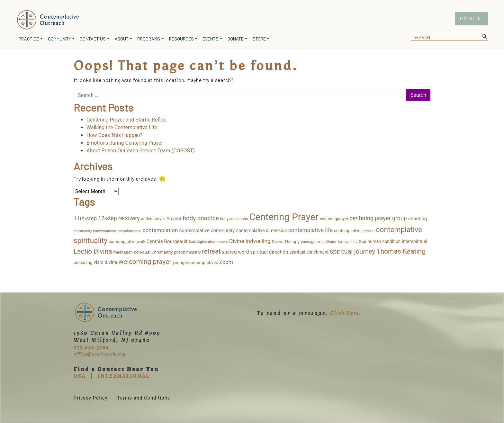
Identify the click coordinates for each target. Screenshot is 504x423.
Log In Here (472, 19)
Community (59, 39)
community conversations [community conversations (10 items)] (95, 231)
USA (80, 376)
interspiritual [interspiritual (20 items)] (414, 241)
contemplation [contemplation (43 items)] (160, 230)
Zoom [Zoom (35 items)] (226, 262)
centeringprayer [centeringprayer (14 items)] (334, 219)
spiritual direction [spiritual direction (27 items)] (269, 252)
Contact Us (93, 39)
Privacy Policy (91, 398)
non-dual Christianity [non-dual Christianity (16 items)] (153, 252)
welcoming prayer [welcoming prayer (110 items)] (145, 262)
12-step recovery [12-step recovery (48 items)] (119, 218)
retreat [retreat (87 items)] (211, 251)
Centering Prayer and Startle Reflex (126, 120)
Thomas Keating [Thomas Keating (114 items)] (401, 251)
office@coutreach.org (100, 354)
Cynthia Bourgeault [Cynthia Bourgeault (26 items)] (167, 241)
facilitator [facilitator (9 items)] (329, 242)
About (122, 39)
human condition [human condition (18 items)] (384, 241)
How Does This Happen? (114, 135)
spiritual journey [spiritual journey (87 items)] (352, 251)
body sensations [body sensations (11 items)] (234, 219)
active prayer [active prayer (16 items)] (153, 219)
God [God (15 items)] (363, 242)
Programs (149, 39)
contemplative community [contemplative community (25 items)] (207, 230)
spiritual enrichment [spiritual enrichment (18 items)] (309, 252)
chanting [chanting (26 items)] (418, 219)
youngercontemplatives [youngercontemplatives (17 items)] (195, 262)
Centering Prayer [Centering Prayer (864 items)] (284, 217)
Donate (236, 39)
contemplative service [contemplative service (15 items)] (354, 231)
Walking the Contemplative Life (122, 127)
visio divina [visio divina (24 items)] (105, 262)
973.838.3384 (91, 347)
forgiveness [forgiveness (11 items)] (348, 242)
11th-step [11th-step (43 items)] (85, 218)
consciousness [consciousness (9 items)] (129, 231)
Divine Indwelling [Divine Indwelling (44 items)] (250, 241)
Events (211, 39)
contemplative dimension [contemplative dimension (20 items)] (261, 230)
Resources (181, 39)
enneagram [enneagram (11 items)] (310, 242)
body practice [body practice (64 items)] (201, 218)
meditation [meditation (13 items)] (123, 252)
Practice (29, 39)
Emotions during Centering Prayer (125, 143)
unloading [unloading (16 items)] (83, 262)
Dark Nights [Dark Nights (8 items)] (198, 242)
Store (259, 39)
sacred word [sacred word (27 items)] (235, 252)
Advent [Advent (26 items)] (174, 219)
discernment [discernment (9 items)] (218, 242)
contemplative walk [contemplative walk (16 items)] (127, 242)
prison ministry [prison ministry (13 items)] (187, 252)
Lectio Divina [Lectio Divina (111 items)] (93, 251)
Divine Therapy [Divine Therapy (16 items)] (286, 242)
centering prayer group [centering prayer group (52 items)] (378, 218)
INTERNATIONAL (124, 376)
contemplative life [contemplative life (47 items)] (310, 230)
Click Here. (346, 313)
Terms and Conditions (144, 398)
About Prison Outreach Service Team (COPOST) (141, 151)
